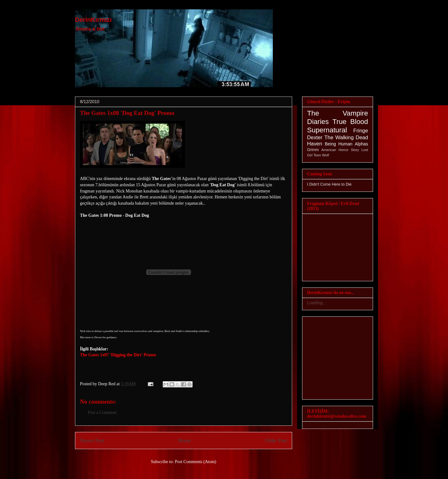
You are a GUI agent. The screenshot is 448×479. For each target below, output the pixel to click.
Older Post (276, 441)
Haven (315, 144)
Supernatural (327, 130)
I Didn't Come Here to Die (329, 184)
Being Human (339, 144)
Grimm (313, 150)
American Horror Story (340, 150)
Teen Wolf (321, 155)
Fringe (361, 131)
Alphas (361, 144)
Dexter (315, 138)
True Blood (350, 122)
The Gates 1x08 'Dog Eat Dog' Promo (127, 113)
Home (185, 441)
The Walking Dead (346, 138)
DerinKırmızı (93, 20)
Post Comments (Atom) (196, 462)
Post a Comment (102, 413)
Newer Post (92, 441)
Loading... (317, 303)
